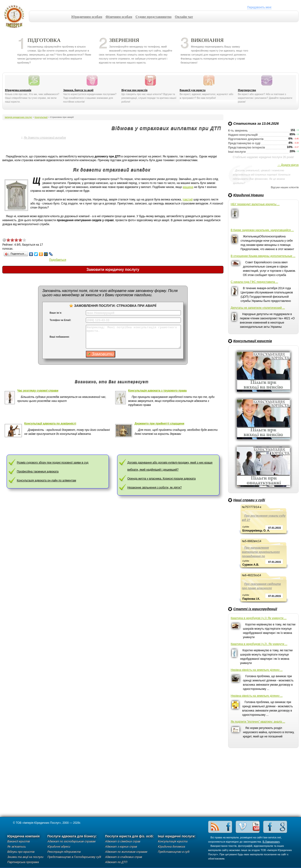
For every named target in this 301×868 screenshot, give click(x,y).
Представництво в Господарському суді (74, 857)
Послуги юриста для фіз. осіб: (130, 836)
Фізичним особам (119, 17)
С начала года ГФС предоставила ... (254, 282)
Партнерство (247, 90)
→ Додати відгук (288, 165)
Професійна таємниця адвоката (38, 472)
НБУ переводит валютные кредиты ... (255, 204)
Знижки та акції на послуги (25, 857)
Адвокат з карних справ (121, 847)
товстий (188, 200)
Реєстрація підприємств (64, 852)
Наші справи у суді (249, 500)
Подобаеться (58, 260)
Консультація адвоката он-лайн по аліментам (47, 480)
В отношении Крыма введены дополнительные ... (263, 256)
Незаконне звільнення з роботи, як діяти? (155, 488)
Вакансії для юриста (193, 90)
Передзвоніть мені (259, 7)
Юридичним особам (87, 17)
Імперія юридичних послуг (16, 16)
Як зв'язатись (17, 847)
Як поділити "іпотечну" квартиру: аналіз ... (258, 722)
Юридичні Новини (249, 195)
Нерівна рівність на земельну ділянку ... (257, 670)
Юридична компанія (18, 90)
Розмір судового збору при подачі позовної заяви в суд (53, 463)
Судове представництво (153, 17)
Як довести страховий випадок (45, 138)
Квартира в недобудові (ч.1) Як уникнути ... (259, 618)
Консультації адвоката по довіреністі (50, 424)
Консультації (41, 117)
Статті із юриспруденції (255, 609)
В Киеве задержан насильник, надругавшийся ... (262, 230)
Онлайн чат (184, 17)
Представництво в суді (174, 852)
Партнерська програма (23, 862)
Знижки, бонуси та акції (78, 90)
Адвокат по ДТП (116, 862)
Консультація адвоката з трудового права (157, 391)
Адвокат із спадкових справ (124, 857)
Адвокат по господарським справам (72, 841)
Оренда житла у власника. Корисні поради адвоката (162, 479)
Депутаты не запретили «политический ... (258, 308)
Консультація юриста (173, 841)
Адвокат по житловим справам (126, 852)
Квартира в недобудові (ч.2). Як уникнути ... (259, 644)
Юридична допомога (171, 847)
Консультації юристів (253, 341)
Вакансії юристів (19, 841)
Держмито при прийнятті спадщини (159, 424)
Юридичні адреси (59, 847)
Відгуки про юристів (134, 90)
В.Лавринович (271, 842)
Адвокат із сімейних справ (123, 841)
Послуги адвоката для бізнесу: (72, 836)
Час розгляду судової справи (38, 391)
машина (188, 187)
